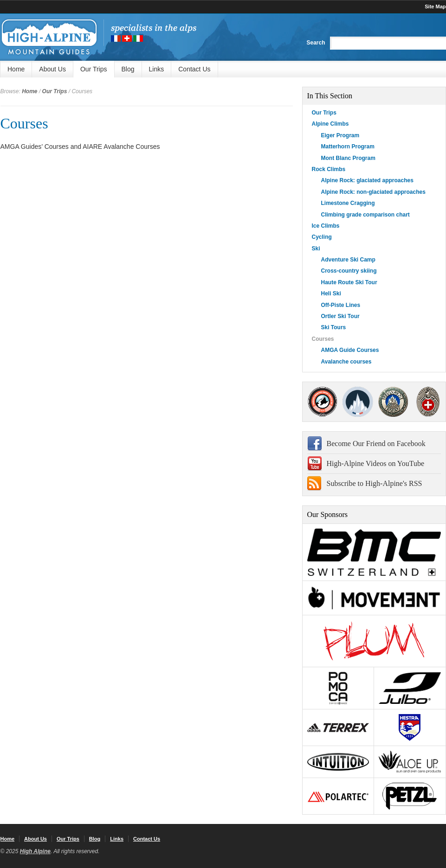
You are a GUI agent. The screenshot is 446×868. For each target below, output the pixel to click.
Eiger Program (340, 135)
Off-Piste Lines (341, 305)
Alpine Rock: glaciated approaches (367, 180)
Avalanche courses (346, 362)
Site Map (435, 6)
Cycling (322, 237)
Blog (128, 69)
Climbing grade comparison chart (365, 215)
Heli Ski (331, 294)
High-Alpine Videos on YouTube (376, 463)
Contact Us (194, 69)
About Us (52, 69)
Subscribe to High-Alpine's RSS (375, 483)
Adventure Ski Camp (348, 260)
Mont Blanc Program (348, 158)
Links (157, 69)
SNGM (358, 402)
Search (316, 43)
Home (16, 69)
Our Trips (94, 69)
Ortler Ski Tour (340, 316)
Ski (316, 249)
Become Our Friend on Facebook (376, 444)
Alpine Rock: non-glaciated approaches (373, 192)
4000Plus (428, 402)
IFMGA (393, 402)
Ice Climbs (326, 226)
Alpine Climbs (330, 124)
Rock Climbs (329, 169)
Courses (24, 123)
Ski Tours (334, 327)
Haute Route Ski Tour (349, 282)
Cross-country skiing (349, 271)
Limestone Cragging (348, 203)
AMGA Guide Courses (350, 350)
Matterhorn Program (348, 147)
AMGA (323, 402)
